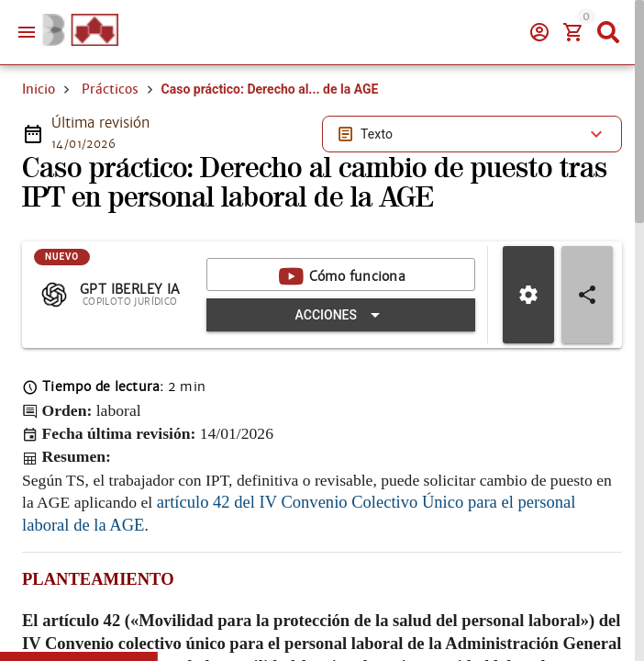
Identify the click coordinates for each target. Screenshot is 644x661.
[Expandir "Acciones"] (341, 315)
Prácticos (110, 89)
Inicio (39, 89)
